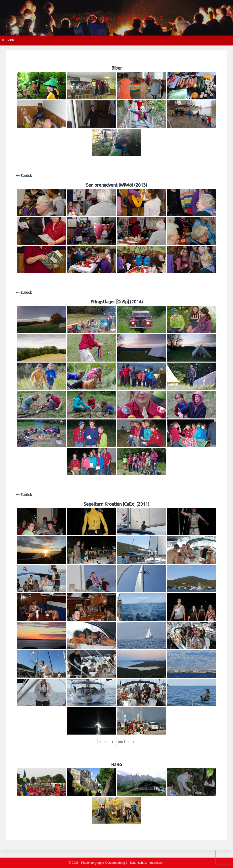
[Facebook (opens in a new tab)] (216, 41)
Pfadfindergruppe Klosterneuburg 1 (116, 18)
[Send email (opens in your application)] (224, 41)
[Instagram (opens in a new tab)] (220, 41)
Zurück (24, 176)
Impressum (157, 863)
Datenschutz (138, 863)
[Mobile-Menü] (9, 40)
